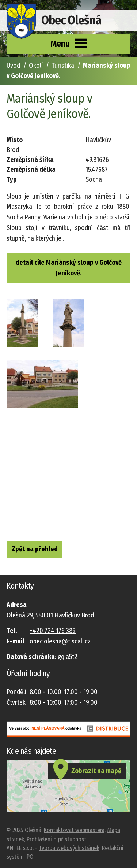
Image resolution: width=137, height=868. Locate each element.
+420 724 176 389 (53, 631)
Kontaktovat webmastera (74, 830)
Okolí (36, 66)
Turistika (63, 66)
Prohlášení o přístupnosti (57, 839)
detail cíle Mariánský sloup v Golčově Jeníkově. (69, 268)
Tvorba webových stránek (69, 848)
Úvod (13, 66)
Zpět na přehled (35, 549)
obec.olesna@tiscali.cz (60, 641)
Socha (94, 179)
